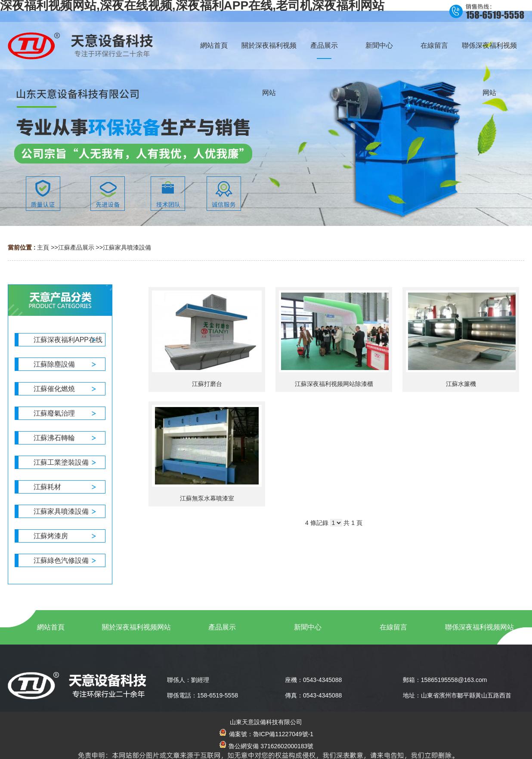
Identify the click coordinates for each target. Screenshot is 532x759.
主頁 (43, 247)
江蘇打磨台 (207, 384)
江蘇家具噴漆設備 (127, 247)
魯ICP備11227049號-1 (283, 734)
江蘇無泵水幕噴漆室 (207, 498)
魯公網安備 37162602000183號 (266, 746)
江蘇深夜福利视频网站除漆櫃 (334, 384)
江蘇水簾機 (461, 384)
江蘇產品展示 (76, 247)
